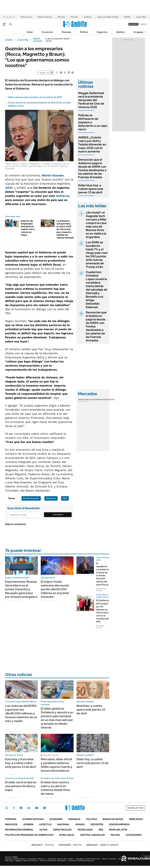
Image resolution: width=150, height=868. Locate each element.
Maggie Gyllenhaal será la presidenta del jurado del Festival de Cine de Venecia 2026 (91, 100)
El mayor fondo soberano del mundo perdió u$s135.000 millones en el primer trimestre (55, 589)
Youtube (37, 808)
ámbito (9, 40)
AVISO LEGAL (67, 835)
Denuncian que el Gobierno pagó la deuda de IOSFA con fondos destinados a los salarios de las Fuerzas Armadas (92, 168)
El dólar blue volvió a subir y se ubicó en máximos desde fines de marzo (55, 788)
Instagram (21, 808)
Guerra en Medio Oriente (108, 17)
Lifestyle (45, 824)
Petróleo (74, 17)
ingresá (143, 24)
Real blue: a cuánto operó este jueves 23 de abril (91, 710)
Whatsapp (45, 808)
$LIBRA (127, 17)
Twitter (7, 808)
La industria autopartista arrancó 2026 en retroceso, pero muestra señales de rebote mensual (65, 229)
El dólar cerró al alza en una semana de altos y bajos (21, 786)
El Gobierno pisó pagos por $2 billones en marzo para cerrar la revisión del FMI (103, 611)
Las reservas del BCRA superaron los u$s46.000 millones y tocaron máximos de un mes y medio (21, 713)
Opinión (120, 32)
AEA (9, 188)
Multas (115, 835)
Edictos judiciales (93, 835)
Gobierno (63, 196)
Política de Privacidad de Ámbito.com (29, 835)
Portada (11, 819)
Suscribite (58, 515)
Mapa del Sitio (118, 830)
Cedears (110, 400)
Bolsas (90, 400)
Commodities (100, 400)
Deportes (97, 824)
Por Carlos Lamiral (100, 627)
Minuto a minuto (51, 755)
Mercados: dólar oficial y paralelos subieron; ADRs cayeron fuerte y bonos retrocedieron (57, 765)
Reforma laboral (45, 17)
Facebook (14, 808)
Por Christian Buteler (101, 590)
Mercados (136, 819)
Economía (47, 32)
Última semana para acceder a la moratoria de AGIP (35, 97)
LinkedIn (29, 808)
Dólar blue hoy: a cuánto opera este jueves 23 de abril (91, 189)
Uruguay (138, 32)
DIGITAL (43, 845)
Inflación (61, 17)
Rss (101, 830)
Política (84, 32)
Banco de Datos (113, 819)
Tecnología (85, 830)
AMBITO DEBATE (103, 845)
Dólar (30, 32)
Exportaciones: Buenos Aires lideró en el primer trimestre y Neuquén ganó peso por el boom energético (21, 589)
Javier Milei (141, 17)
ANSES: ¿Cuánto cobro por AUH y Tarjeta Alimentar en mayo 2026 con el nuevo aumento (92, 144)
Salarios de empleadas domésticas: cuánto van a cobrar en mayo (28, 228)
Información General (19, 830)
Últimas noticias (33, 819)
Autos (43, 830)
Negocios (102, 32)
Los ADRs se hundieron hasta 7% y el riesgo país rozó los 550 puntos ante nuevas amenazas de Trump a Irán (97, 255)
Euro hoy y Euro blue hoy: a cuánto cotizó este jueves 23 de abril (20, 763)
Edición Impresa (119, 824)
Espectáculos (62, 830)
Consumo (88, 17)
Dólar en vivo (26, 17)
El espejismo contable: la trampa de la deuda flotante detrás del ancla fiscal (102, 574)
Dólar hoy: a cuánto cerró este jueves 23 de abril (92, 763)
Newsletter (143, 32)
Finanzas (66, 32)
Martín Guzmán (38, 40)
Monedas (82, 400)
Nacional (64, 824)
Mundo (80, 824)
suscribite (134, 24)
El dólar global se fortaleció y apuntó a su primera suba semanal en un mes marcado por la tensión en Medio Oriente (57, 718)
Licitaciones (134, 835)
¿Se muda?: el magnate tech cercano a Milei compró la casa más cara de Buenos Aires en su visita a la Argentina (96, 225)
